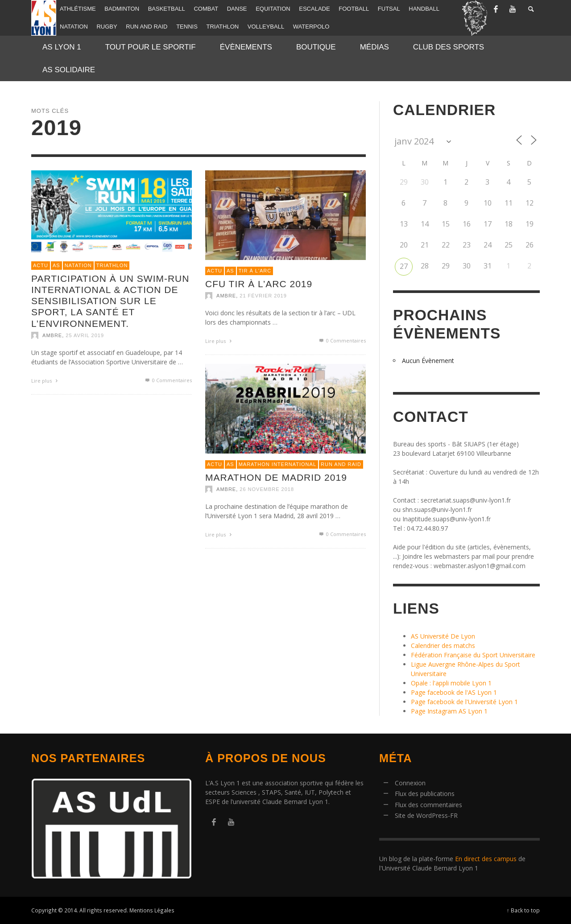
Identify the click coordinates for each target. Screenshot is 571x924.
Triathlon (112, 265)
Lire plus (46, 381)
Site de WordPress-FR (426, 815)
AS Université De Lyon (443, 636)
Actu (41, 265)
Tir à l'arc (255, 271)
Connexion (410, 783)
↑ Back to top (523, 910)
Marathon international (277, 464)
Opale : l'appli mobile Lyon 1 (451, 683)
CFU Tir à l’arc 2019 (259, 284)
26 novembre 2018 (267, 489)
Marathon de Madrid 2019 (276, 477)
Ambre (52, 335)
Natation (78, 265)
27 (404, 266)
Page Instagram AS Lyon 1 (449, 711)
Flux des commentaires (428, 805)
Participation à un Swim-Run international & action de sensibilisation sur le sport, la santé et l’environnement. (110, 301)
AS (56, 265)
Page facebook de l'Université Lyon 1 (464, 702)
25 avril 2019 (85, 335)
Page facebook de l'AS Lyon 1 (454, 692)
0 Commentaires (168, 380)
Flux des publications (425, 794)
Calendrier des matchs (443, 646)
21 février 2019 (263, 296)
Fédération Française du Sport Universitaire (473, 655)
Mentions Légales (152, 910)
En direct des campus (486, 859)
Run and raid (341, 464)
